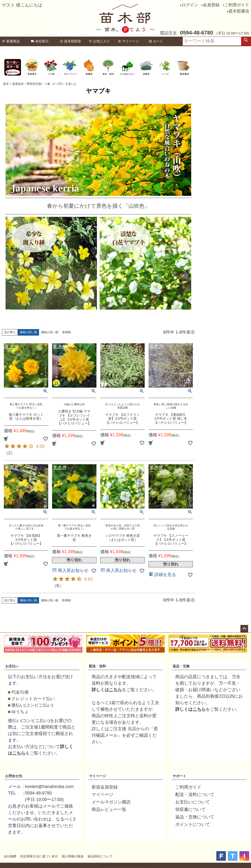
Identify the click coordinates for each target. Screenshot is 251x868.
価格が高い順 (50, 332)
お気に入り (99, 41)
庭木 (6, 84)
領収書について (190, 809)
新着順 (67, 332)
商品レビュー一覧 (109, 809)
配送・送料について (195, 795)
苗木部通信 (239, 11)
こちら (19, 753)
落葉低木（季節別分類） (28, 84)
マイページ (128, 41)
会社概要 (10, 856)
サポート (179, 776)
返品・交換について (195, 817)
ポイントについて (193, 824)
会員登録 (211, 5)
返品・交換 (181, 666)
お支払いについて (193, 802)
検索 (246, 41)
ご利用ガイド (237, 5)
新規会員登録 (105, 787)
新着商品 (11, 41)
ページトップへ (244, 629)
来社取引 (40, 41)
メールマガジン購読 (111, 802)
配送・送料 (97, 666)
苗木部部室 (70, 41)
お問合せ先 (14, 776)
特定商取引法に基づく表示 (39, 856)
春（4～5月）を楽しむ (62, 84)
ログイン (190, 5)
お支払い (12, 666)
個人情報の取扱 (73, 856)
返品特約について (100, 856)
